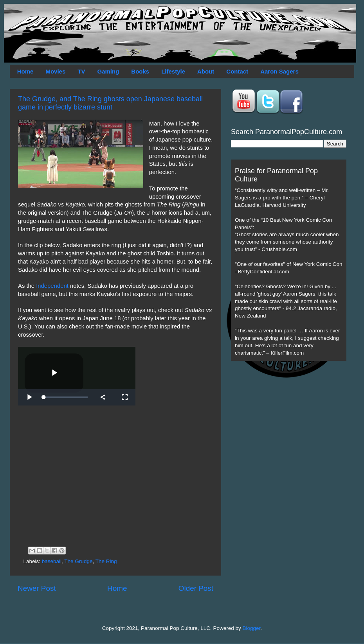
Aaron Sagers (279, 71)
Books (140, 71)
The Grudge (78, 561)
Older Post (196, 588)
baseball (52, 561)
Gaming (108, 71)
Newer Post (37, 588)
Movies (55, 71)
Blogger (252, 628)
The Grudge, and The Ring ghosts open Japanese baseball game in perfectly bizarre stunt (110, 103)
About (206, 71)
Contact (237, 71)
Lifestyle (173, 71)
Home (25, 71)
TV (81, 71)
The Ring (106, 561)
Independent (52, 286)
